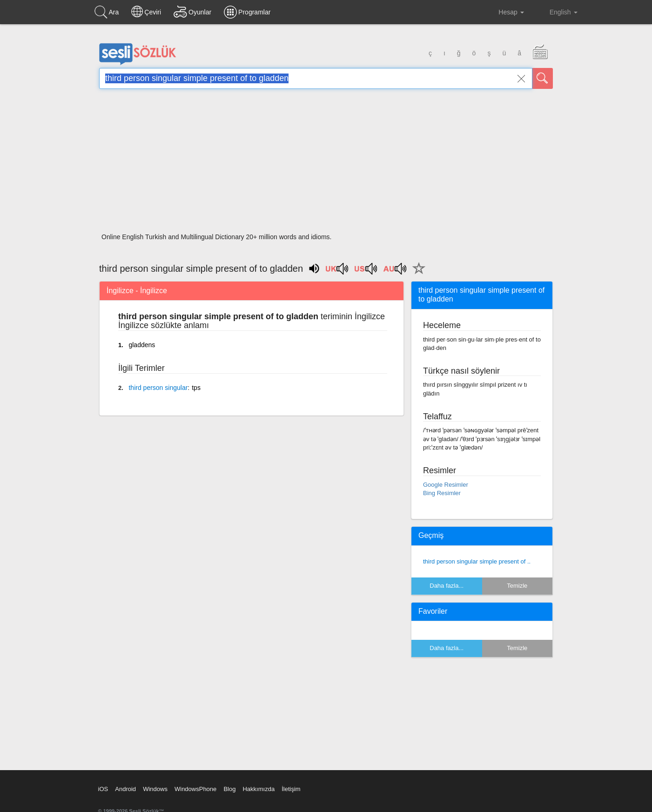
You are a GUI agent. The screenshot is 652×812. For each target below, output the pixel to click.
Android (125, 789)
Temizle (517, 586)
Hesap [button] (504, 12)
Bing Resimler (442, 493)
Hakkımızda (259, 789)
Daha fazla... (447, 586)
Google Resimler (446, 485)
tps (196, 388)
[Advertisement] (326, 164)
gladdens (142, 345)
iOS (103, 789)
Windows (155, 789)
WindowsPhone (195, 789)
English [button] (557, 12)
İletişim (291, 789)
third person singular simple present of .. (477, 561)
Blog (229, 789)
